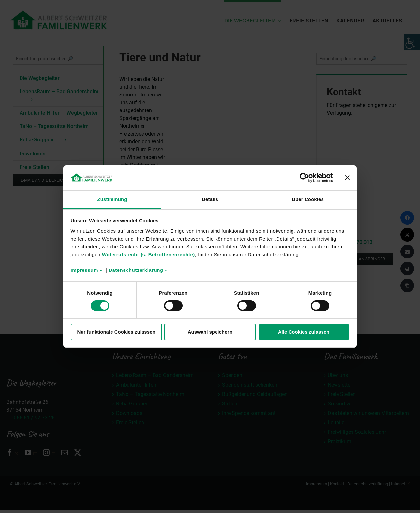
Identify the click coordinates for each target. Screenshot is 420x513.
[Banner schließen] (347, 178)
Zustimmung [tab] (112, 199)
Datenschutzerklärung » (138, 270)
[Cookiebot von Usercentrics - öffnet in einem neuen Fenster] (304, 178)
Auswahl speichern (210, 332)
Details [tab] (210, 199)
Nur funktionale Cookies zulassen (116, 332)
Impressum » (87, 270)
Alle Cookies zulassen (304, 332)
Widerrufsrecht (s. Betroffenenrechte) (149, 254)
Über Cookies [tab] (308, 199)
